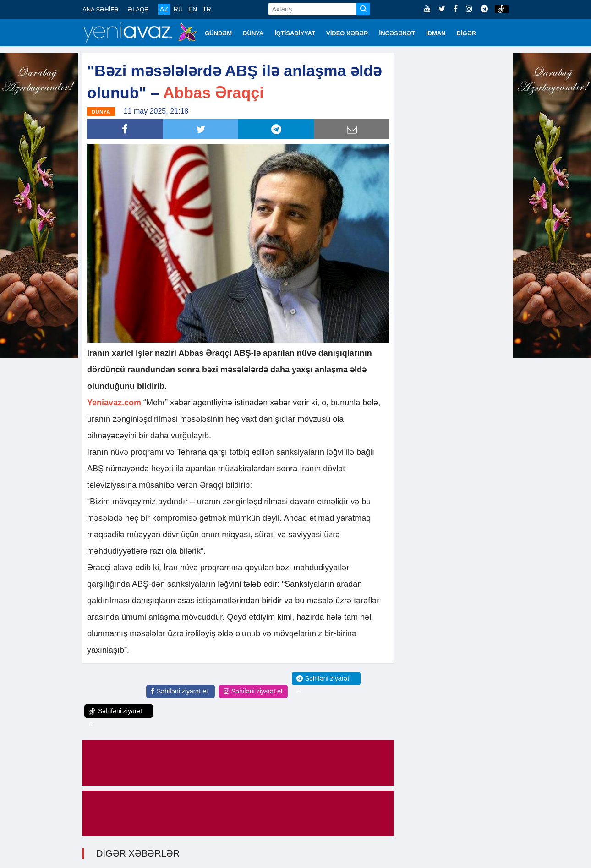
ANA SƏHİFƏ (101, 9)
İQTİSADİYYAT (295, 33)
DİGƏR (467, 33)
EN (193, 9)
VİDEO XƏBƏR (347, 33)
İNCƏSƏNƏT (397, 33)
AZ (164, 9)
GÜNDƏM (218, 33)
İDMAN (436, 33)
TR (207, 9)
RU (178, 9)
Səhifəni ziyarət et (179, 691)
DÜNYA (253, 33)
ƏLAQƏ (138, 9)
